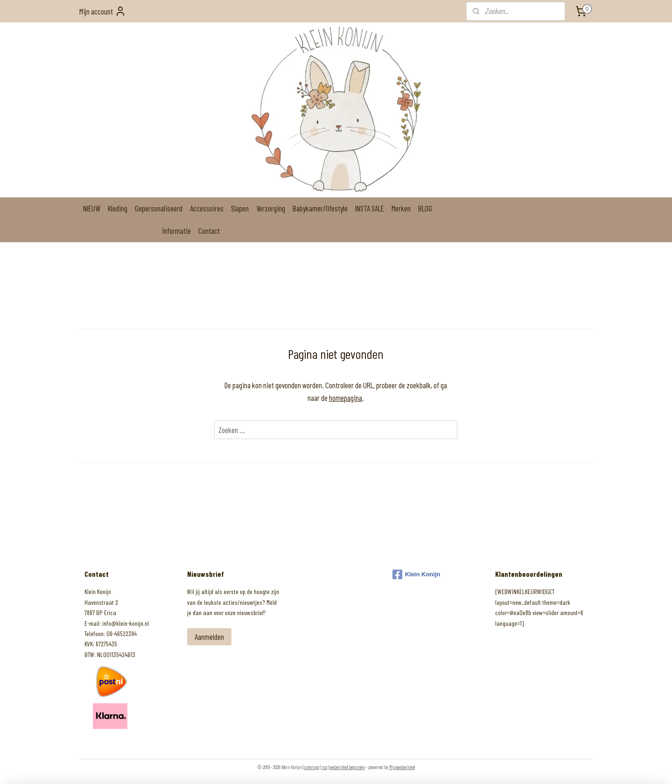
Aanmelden (209, 637)
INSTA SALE (370, 208)
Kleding (118, 208)
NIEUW (92, 208)
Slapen (240, 208)
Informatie (177, 231)
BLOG (425, 208)
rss (324, 767)
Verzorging (271, 208)
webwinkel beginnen (347, 767)
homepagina (346, 398)
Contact (209, 231)
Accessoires (207, 208)
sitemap (312, 767)
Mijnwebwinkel (402, 767)
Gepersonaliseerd (159, 208)
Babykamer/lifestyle (320, 208)
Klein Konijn (416, 574)
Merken (401, 208)
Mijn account (103, 11)
